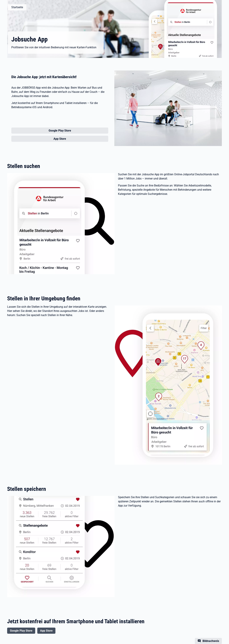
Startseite (17, 7)
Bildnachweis (211, 641)
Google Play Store (21, 631)
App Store (46, 631)
